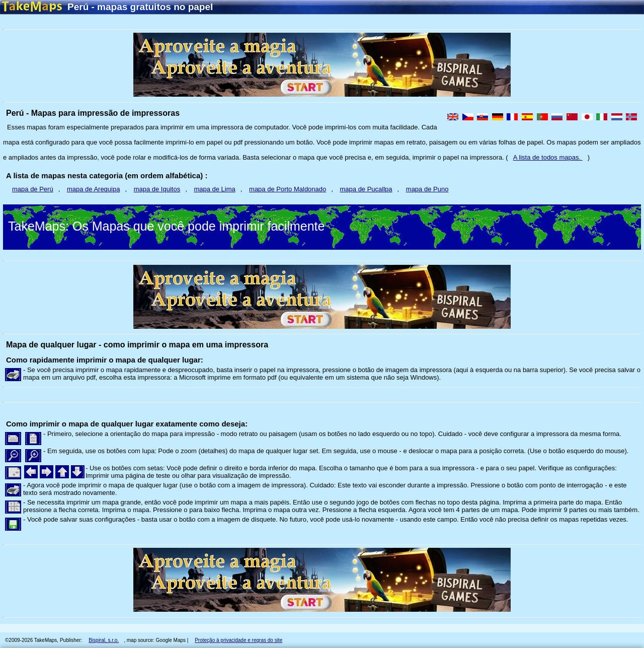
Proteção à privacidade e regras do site (238, 640)
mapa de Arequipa (94, 189)
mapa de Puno (427, 189)
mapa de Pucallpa (366, 189)
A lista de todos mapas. (548, 157)
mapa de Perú (33, 189)
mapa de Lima (214, 189)
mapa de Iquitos (157, 189)
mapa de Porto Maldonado (288, 189)
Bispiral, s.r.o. (104, 640)
